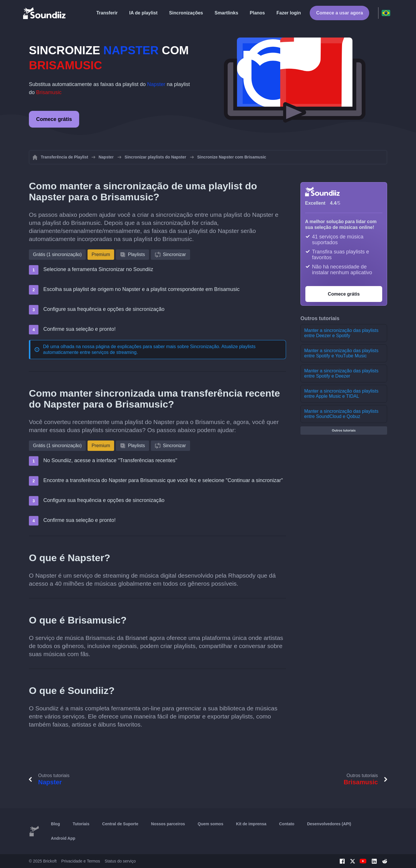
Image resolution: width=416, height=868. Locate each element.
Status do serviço (120, 861)
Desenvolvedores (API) (329, 824)
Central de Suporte (120, 824)
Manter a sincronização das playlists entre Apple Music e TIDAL (341, 394)
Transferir (107, 13)
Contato (287, 824)
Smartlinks (226, 13)
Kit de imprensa (251, 824)
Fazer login (289, 13)
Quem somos (210, 824)
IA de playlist (143, 13)
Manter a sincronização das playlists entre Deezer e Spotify (341, 333)
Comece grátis (54, 119)
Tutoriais (81, 824)
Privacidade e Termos (81, 861)
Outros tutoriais (344, 430)
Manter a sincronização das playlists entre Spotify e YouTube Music (341, 353)
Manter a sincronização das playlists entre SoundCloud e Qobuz (341, 414)
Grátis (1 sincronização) (57, 254)
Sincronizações (186, 13)
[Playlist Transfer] (45, 13)
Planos (257, 13)
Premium (101, 254)
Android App (63, 838)
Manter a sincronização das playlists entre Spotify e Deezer (341, 373)
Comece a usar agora (339, 13)
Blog (55, 824)
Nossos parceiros (168, 824)
